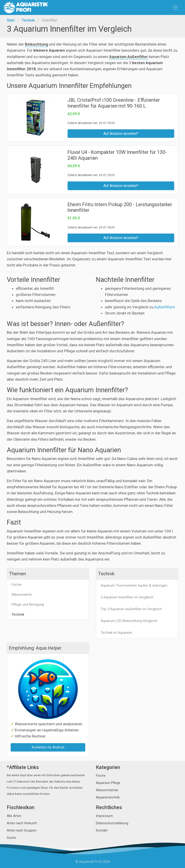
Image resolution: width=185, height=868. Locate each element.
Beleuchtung (36, 44)
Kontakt (102, 830)
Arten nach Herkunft (22, 823)
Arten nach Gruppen (22, 830)
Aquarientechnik (108, 797)
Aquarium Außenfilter (129, 57)
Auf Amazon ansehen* (121, 134)
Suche (11, 838)
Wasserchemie (107, 790)
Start (11, 20)
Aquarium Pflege (108, 783)
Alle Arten (14, 816)
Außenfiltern (165, 307)
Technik (28, 20)
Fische (101, 776)
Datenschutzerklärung (112, 823)
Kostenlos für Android (48, 747)
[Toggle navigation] (175, 8)
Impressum (104, 816)
